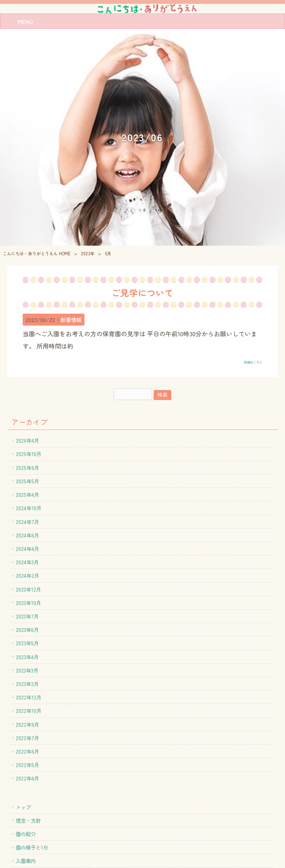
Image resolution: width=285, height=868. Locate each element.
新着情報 (71, 320)
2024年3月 (27, 562)
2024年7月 (27, 522)
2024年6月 (27, 535)
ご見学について (142, 293)
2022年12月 (29, 697)
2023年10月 (28, 603)
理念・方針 (28, 820)
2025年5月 (27, 481)
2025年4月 (27, 494)
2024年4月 (27, 549)
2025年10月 (29, 454)
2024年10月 (29, 508)
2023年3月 (27, 670)
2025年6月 (27, 468)
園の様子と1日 (32, 847)
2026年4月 (27, 440)
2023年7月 (27, 616)
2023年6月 (27, 630)
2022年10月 (29, 711)
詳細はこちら (253, 362)
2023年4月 (27, 657)
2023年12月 (28, 589)
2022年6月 (27, 751)
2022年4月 (27, 778)
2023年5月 (27, 643)
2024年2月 (27, 575)
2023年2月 (27, 684)
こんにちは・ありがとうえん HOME (37, 253)
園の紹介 (26, 834)
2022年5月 (27, 765)
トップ (23, 807)
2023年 (88, 253)
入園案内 (26, 861)
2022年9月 (27, 724)
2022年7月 (27, 738)
